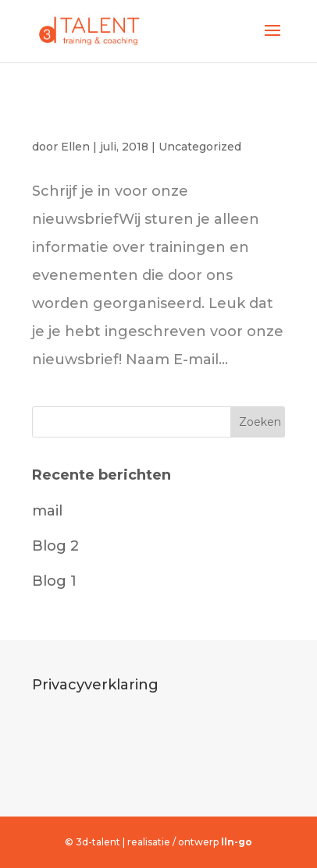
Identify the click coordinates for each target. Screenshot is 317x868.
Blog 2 (55, 546)
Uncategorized (200, 147)
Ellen (75, 147)
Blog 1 (54, 581)
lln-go (237, 842)
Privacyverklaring (95, 685)
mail (48, 120)
